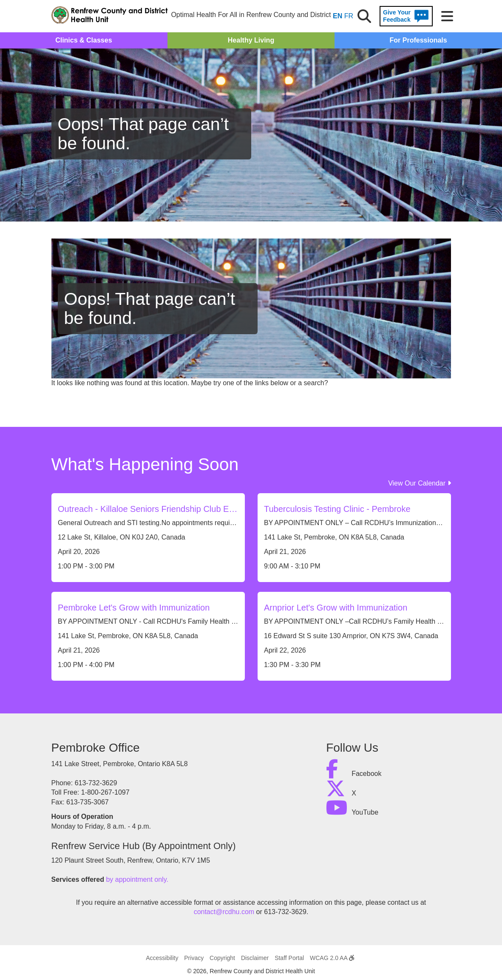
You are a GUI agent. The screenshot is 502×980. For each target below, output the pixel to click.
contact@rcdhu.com (224, 912)
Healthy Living (251, 40)
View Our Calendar (419, 483)
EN (338, 16)
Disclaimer (255, 958)
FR (349, 16)
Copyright (222, 958)
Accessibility (162, 958)
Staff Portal (289, 958)
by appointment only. (137, 879)
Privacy (194, 958)
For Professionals (418, 40)
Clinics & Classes (84, 40)
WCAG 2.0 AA (332, 958)
